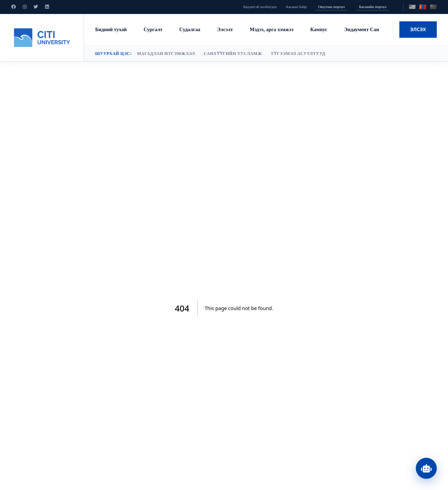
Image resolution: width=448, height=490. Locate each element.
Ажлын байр (296, 7)
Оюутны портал (331, 7)
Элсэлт (225, 29)
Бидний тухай (111, 29)
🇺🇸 (412, 7)
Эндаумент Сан (362, 29)
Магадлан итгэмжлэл (166, 54)
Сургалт (153, 29)
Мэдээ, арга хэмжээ (272, 29)
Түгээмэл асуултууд (298, 54)
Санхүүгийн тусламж (233, 54)
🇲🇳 (423, 7)
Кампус (319, 29)
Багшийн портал (373, 7)
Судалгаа (190, 29)
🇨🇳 (433, 7)
